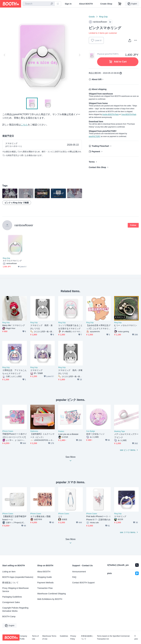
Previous (5, 55)
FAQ (74, 577)
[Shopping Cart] (120, 4)
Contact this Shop (97, 167)
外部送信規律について (87, 637)
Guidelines (64, 636)
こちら (24, 125)
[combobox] (39, 4)
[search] (52, 4)
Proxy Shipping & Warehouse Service (15, 590)
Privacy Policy (73, 637)
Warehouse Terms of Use (49, 637)
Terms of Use (35, 637)
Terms (92, 162)
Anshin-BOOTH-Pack (111, 114)
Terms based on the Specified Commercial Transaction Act (113, 637)
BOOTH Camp (9, 616)
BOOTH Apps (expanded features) (18, 577)
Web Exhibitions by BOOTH (50, 599)
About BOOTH (86, 4)
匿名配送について (10, 583)
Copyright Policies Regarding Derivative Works (15, 609)
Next (79, 55)
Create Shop (106, 4)
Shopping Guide (44, 577)
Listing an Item (9, 572)
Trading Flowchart (100, 146)
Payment (96, 152)
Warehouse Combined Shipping (52, 594)
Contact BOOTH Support (83, 583)
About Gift (97, 79)
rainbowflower (24, 225)
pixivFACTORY (94, 136)
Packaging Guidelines (12, 597)
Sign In (68, 4)
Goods (92, 17)
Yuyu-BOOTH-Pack (129, 114)
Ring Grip (103, 17)
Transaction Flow (45, 588)
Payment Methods (45, 583)
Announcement (79, 572)
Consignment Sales (11, 602)
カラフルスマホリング (12, 261)
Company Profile (23, 637)
